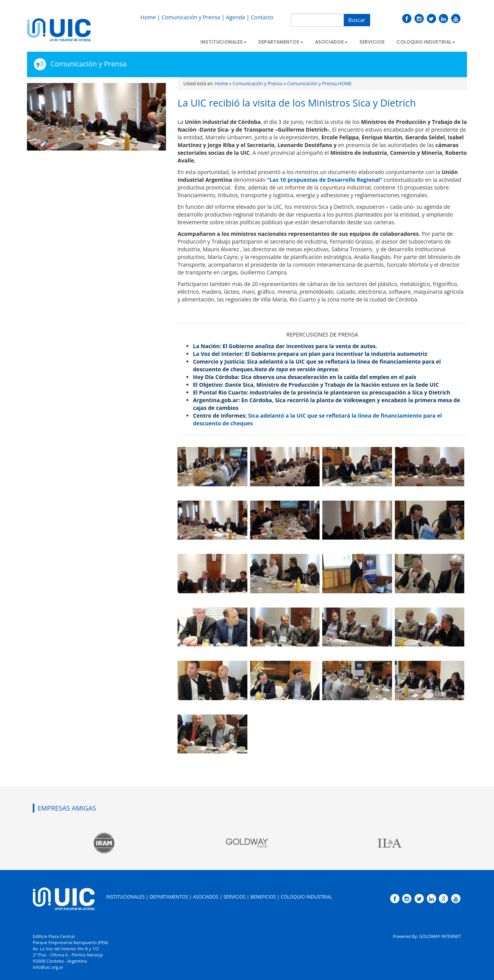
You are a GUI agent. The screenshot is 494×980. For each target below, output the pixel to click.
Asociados (331, 42)
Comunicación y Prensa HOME (319, 83)
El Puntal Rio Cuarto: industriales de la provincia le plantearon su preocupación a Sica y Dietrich (322, 392)
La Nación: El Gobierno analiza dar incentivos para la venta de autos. (286, 346)
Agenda (236, 17)
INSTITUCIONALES (125, 897)
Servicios (372, 42)
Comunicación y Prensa (191, 17)
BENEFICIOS (263, 897)
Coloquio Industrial (426, 42)
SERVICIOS (234, 897)
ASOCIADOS (206, 897)
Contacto (262, 17)
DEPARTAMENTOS (169, 897)
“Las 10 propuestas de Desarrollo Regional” (325, 180)
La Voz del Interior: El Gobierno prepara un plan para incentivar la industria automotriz (310, 354)
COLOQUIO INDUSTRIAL (307, 897)
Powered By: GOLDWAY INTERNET (427, 936)
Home (148, 17)
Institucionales (223, 42)
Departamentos (281, 42)
